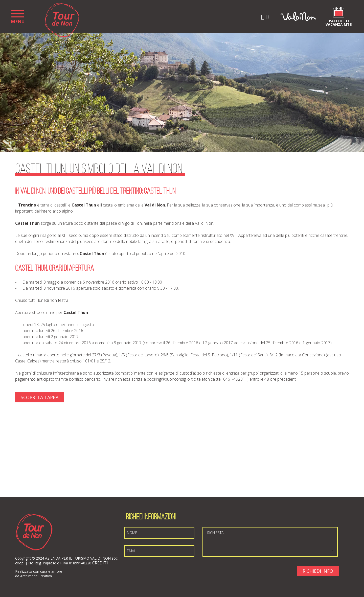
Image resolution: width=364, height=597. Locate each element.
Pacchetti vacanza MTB (339, 22)
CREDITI (100, 563)
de (268, 18)
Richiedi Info (318, 571)
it (263, 18)
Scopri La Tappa (40, 397)
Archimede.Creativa (36, 576)
